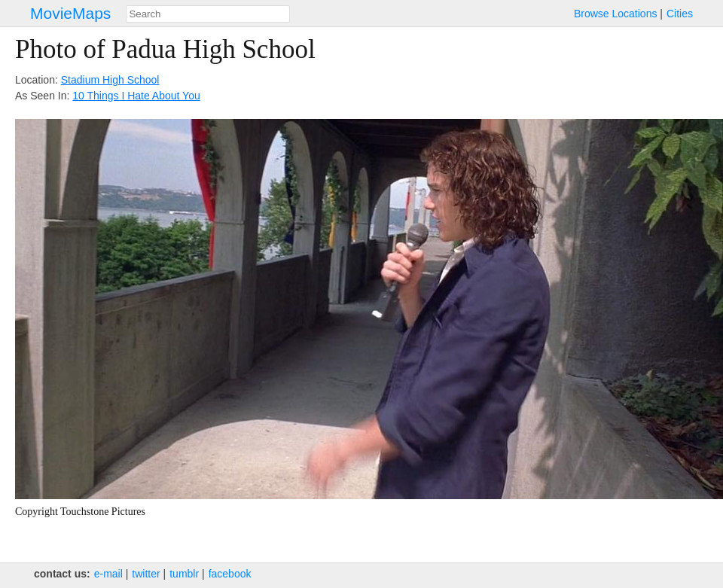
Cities (680, 14)
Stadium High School (110, 80)
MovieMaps (70, 13)
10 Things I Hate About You (136, 96)
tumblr (184, 574)
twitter (146, 574)
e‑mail (108, 574)
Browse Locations (616, 14)
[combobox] (208, 14)
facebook (230, 574)
